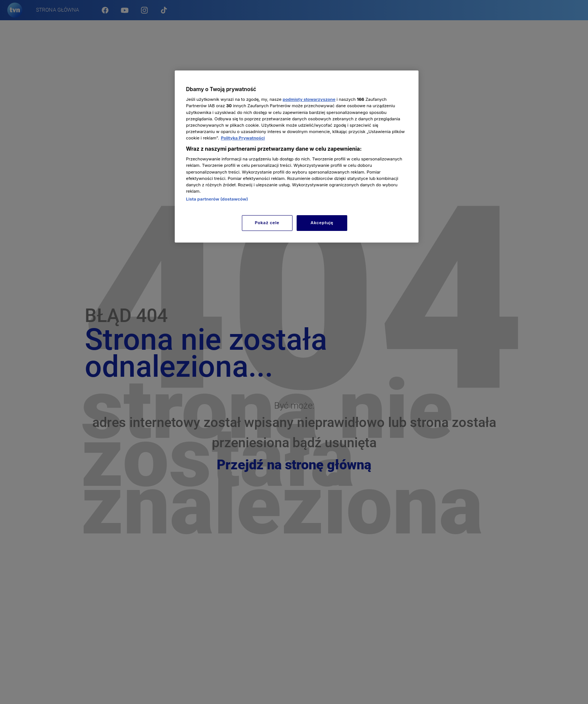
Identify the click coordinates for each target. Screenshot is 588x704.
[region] (297, 157)
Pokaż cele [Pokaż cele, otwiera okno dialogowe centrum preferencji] (267, 223)
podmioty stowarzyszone (309, 99)
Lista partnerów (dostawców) (217, 199)
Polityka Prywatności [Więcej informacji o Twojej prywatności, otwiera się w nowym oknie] (243, 138)
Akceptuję (322, 223)
